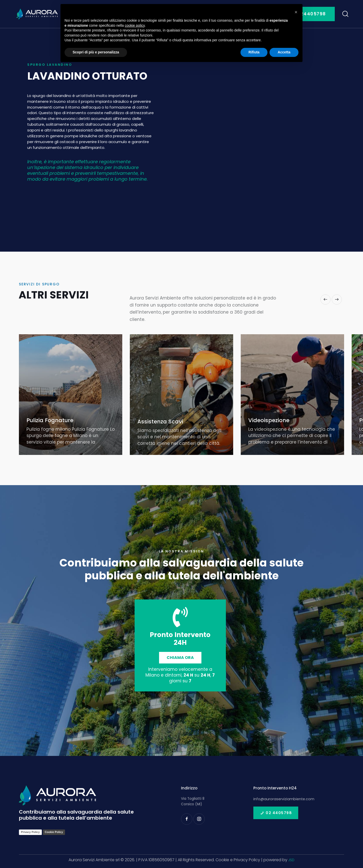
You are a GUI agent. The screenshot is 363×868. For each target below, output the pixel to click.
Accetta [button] (284, 52)
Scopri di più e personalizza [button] (96, 52)
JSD (292, 860)
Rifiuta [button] (254, 52)
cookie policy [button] (135, 25)
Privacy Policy (30, 832)
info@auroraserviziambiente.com (282, 799)
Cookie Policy (54, 832)
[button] (325, 299)
